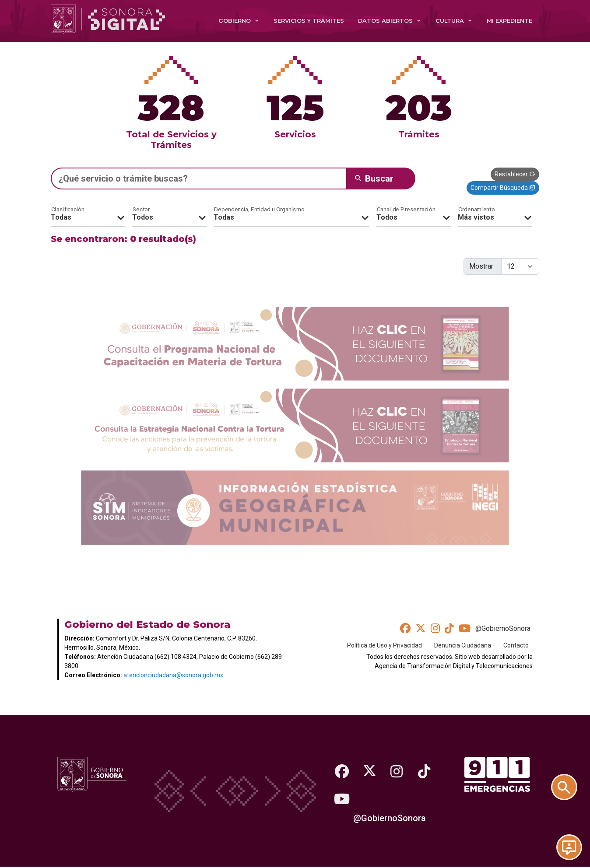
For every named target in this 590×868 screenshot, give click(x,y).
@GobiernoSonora (503, 628)
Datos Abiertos (385, 21)
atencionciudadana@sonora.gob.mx (173, 675)
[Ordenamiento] (495, 214)
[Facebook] (342, 771)
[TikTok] (426, 771)
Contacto (516, 645)
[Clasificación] (88, 214)
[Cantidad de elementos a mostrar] (520, 266)
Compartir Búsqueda (503, 188)
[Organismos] (291, 214)
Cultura (450, 21)
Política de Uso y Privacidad (385, 645)
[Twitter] (370, 771)
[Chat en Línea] (569, 847)
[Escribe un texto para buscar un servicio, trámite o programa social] (199, 178)
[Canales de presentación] (414, 214)
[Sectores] (169, 214)
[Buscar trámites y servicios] (569, 780)
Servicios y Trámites (309, 21)
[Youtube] (342, 799)
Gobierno (235, 21)
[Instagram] (398, 771)
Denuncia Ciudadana (463, 645)
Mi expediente (509, 21)
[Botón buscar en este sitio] (381, 178)
